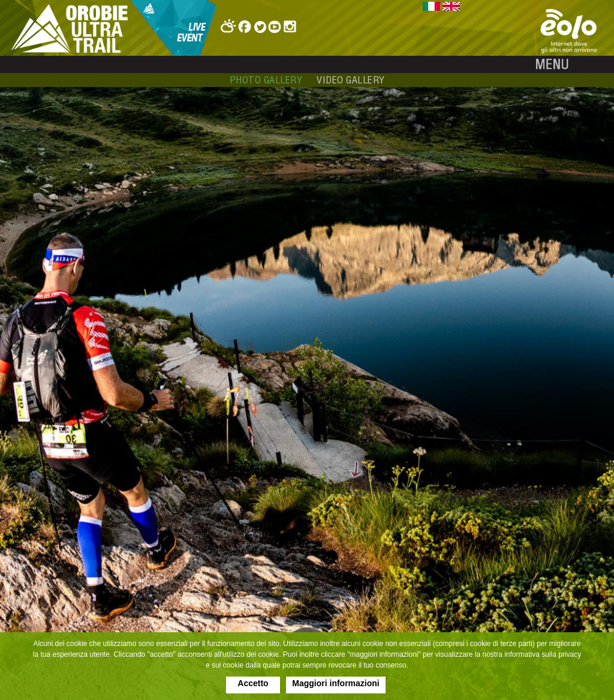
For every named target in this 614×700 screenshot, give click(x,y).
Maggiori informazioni (335, 683)
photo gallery (266, 80)
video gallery (351, 80)
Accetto (253, 683)
